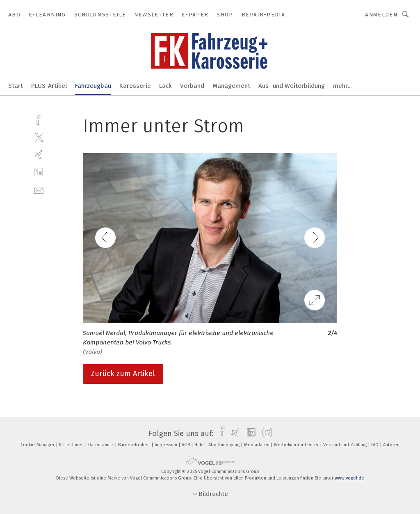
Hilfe (200, 445)
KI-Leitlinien (72, 445)
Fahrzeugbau (93, 86)
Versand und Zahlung (346, 445)
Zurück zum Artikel (123, 374)
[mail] (39, 190)
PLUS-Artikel (49, 86)
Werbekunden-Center (297, 445)
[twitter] (39, 137)
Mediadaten (257, 445)
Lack (165, 86)
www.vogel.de (349, 478)
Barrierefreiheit (135, 445)
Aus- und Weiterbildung (292, 86)
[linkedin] (39, 172)
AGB (186, 445)
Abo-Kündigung (225, 445)
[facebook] (39, 119)
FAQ (375, 445)
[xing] (39, 155)
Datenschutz (102, 445)
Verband (192, 86)
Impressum (167, 445)
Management (231, 86)
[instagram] (265, 434)
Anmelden (381, 15)
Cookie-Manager (38, 445)
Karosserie (135, 86)
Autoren (391, 445)
